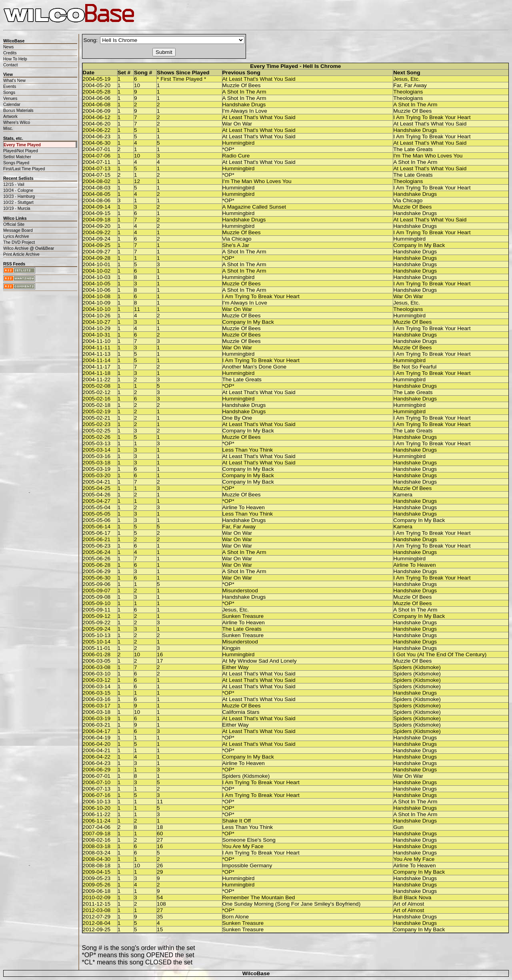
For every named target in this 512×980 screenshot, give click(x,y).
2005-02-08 (97, 386)
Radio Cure (236, 156)
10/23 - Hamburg (19, 196)
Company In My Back (419, 245)
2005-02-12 (97, 392)
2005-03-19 (97, 469)
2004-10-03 (97, 277)
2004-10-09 (97, 303)
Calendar (12, 104)
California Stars (241, 712)
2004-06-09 (97, 111)
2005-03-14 (97, 450)
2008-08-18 (97, 865)
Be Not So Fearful (415, 367)
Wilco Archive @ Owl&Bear (29, 248)
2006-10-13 (97, 802)
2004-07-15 (97, 175)
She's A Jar (236, 245)
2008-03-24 (97, 853)
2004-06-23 (97, 136)
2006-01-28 (97, 654)
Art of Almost (409, 904)
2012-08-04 (97, 923)
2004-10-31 (97, 335)
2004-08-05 (97, 194)
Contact (10, 65)
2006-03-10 (97, 674)
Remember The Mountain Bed (259, 897)
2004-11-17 (97, 367)
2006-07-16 (97, 795)
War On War (237, 124)
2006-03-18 (97, 712)
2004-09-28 (97, 258)
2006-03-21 (97, 725)
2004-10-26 (97, 316)
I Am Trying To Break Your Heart (432, 117)
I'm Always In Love (245, 111)
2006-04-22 (97, 757)
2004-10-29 (97, 328)
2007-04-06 (97, 827)
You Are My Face (243, 846)
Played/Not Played (21, 151)
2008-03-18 (97, 846)
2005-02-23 (97, 424)
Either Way (236, 667)
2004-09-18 (97, 220)
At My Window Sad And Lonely (260, 661)
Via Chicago (408, 200)
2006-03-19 (97, 718)
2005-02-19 (97, 411)
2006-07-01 (97, 776)
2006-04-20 (97, 744)
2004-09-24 (97, 239)
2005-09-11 (97, 610)
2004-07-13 (97, 168)
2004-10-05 (97, 284)
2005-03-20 (97, 475)
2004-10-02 (97, 271)
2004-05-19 (97, 79)
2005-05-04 (97, 507)
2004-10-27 (97, 322)
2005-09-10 (97, 603)
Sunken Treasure (243, 616)
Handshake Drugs (244, 105)
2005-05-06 (97, 520)
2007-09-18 (97, 834)
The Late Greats (413, 149)
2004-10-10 (97, 309)
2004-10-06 (97, 290)
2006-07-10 (97, 782)
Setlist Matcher (17, 157)
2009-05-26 (97, 885)
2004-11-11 (97, 348)
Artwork (10, 116)
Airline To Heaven (244, 507)
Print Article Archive (21, 254)
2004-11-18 (97, 373)
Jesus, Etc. (406, 79)
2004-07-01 (97, 149)
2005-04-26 (97, 495)
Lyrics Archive (16, 236)
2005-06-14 (97, 527)
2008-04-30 (97, 859)
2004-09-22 (97, 232)
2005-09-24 (97, 629)
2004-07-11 (97, 162)
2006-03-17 (97, 706)
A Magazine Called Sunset (254, 207)
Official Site (14, 224)
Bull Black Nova (412, 897)
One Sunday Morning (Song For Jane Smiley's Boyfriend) (292, 904)
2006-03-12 (97, 680)
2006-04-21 (97, 750)
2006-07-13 (97, 789)
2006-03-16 (97, 699)
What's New (14, 80)
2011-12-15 (97, 904)
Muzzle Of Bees (242, 85)
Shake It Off (237, 821)
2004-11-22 (97, 379)
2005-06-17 (97, 533)
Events (10, 86)
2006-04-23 (97, 763)
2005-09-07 (97, 591)
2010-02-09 (97, 897)
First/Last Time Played (24, 169)
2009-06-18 (97, 891)
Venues (10, 98)
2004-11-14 (97, 360)
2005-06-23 (97, 546)
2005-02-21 (97, 418)
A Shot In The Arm (244, 92)
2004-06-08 (97, 105)
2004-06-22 (97, 130)
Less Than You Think (248, 450)
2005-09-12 (97, 616)
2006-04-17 (97, 731)
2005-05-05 (97, 514)
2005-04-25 (97, 488)
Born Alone (236, 917)
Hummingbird (239, 143)
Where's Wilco (17, 122)
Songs (9, 92)
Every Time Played (22, 145)
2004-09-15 (97, 213)
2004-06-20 (97, 124)
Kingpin (231, 648)
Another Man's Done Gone (255, 367)
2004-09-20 (97, 226)
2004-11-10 (97, 341)
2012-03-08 (97, 910)
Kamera (403, 495)
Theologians (408, 92)
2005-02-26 (97, 437)
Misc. (8, 128)
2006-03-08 (97, 667)
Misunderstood (240, 591)
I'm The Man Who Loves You (428, 156)
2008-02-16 (97, 840)
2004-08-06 (97, 200)
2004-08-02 (97, 181)
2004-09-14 (97, 207)
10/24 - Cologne (18, 190)
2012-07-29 (97, 917)
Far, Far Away (410, 85)
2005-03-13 (97, 443)
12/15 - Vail (14, 184)
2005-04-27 (97, 501)
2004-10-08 (97, 296)
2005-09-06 (97, 584)
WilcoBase (256, 973)
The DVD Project (19, 242)
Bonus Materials (18, 110)
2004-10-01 (97, 264)
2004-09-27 (97, 252)
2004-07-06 (97, 156)
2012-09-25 (97, 929)
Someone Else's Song (249, 840)
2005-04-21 (97, 482)
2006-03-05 (97, 661)
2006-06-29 (97, 770)
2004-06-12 (97, 117)
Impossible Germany (247, 865)
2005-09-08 (97, 597)
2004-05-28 (97, 92)
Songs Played (16, 163)
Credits (10, 53)
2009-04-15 (97, 872)
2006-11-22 (97, 814)
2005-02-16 (97, 399)
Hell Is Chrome (322, 66)
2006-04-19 (97, 738)
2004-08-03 (97, 188)
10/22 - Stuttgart (18, 202)
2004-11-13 (97, 354)
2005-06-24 (97, 552)
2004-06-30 (97, 143)
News (8, 47)
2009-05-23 (97, 878)
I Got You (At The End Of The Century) (440, 654)
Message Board (18, 230)
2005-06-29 (97, 571)
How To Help (15, 59)
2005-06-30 (97, 578)
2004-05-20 (97, 85)
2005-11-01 (97, 648)
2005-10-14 (97, 642)
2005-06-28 (97, 565)
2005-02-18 (97, 405)
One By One (237, 418)
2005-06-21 (97, 539)
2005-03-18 (97, 463)
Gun (398, 827)
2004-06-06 (97, 98)
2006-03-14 (97, 686)
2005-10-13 (97, 635)
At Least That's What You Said (259, 79)
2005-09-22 (97, 622)
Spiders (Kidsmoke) (417, 667)
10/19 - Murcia (17, 208)
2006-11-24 (97, 821)
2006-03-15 (97, 693)
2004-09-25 (97, 245)
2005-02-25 (97, 431)
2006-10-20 (97, 808)
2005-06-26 (97, 559)
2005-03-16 (97, 456)
